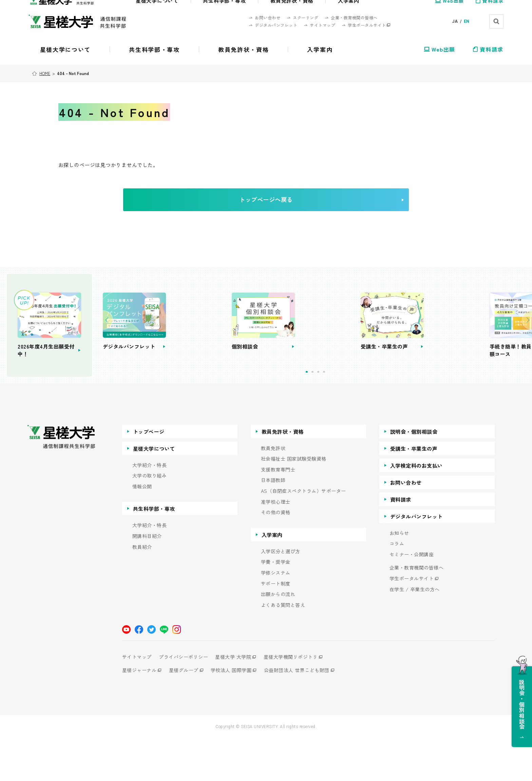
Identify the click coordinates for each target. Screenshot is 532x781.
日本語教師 (273, 523)
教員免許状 (273, 490)
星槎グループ (186, 712)
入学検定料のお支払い (416, 508)
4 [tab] (354, 414)
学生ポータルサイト (412, 621)
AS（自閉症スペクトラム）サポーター (303, 533)
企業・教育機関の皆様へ (417, 610)
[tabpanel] (223, 351)
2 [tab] (342, 414)
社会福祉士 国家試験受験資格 (294, 501)
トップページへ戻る (277, 207)
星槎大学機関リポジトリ (300, 699)
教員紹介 (142, 589)
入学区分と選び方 (281, 593)
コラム (397, 586)
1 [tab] (336, 414)
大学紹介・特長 (150, 507)
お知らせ (399, 575)
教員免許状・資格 (283, 474)
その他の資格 (276, 555)
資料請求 (401, 542)
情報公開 (142, 529)
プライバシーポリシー (186, 699)
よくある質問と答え (283, 647)
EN (467, 21)
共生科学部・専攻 (154, 551)
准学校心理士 (276, 544)
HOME (46, 73)
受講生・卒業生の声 (414, 491)
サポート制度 (276, 626)
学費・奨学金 (276, 604)
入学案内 (272, 577)
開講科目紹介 (147, 579)
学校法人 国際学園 (237, 712)
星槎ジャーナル (139, 712)
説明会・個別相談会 (414, 474)
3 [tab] (348, 414)
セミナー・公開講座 (412, 597)
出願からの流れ (278, 637)
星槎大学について (154, 491)
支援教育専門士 (278, 512)
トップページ (149, 474)
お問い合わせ (406, 525)
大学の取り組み (150, 518)
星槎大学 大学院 (239, 699)
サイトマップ (137, 699)
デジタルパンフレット (416, 559)
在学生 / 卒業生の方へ (415, 631)
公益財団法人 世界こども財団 (306, 712)
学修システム (276, 615)
